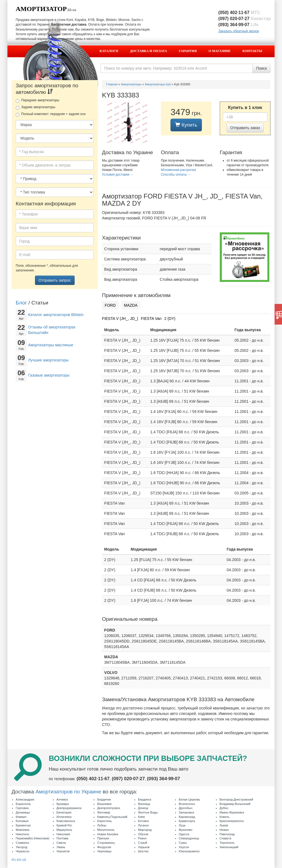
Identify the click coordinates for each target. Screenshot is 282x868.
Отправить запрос (55, 280)
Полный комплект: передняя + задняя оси (51, 114)
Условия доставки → (118, 175)
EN (19, 860)
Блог (21, 303)
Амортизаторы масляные (51, 345)
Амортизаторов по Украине (68, 792)
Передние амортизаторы (37, 100)
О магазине (219, 51)
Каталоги (109, 51)
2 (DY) (170, 319)
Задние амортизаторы (36, 107)
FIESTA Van (151, 319)
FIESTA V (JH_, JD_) (120, 319)
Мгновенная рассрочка (178, 170)
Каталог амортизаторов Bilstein (56, 315)
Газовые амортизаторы (49, 375)
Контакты (252, 51)
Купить (186, 125)
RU (14, 860)
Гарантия (188, 51)
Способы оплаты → (176, 175)
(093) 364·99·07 (238, 25)
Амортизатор (41, 9)
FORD (110, 305)
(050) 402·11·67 (239, 13)
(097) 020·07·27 (245, 19)
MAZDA (131, 305)
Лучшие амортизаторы (48, 360)
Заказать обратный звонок (239, 31)
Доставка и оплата (148, 51)
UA (24, 860)
